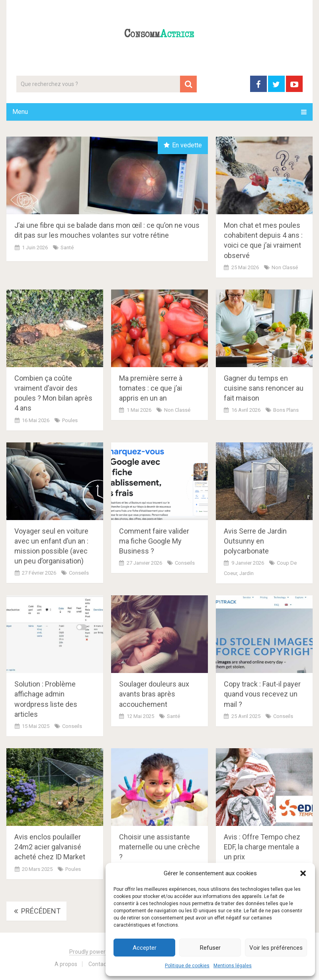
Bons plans (286, 410)
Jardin (247, 573)
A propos (66, 964)
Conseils (79, 573)
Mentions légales (233, 966)
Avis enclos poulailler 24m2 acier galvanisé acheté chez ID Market (50, 847)
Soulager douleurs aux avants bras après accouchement (154, 694)
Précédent (36, 911)
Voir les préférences (276, 948)
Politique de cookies (187, 966)
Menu (20, 112)
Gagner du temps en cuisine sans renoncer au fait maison (264, 388)
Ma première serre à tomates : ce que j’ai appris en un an (151, 388)
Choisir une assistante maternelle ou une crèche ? (159, 847)
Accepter (145, 948)
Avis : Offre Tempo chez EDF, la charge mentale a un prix (262, 847)
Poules (70, 420)
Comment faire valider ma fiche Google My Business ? (154, 541)
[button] (303, 873)
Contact (98, 964)
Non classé (285, 267)
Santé (67, 247)
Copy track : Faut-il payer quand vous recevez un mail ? (262, 694)
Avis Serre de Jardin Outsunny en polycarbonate (255, 541)
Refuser (210, 948)
